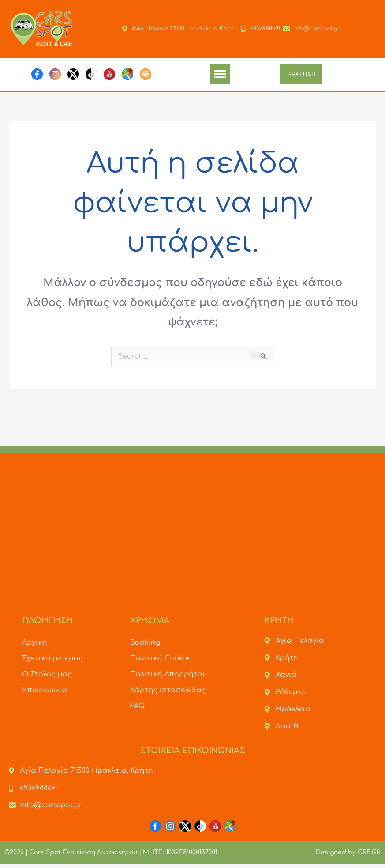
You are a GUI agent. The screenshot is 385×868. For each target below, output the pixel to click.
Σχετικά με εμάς (53, 658)
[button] (220, 74)
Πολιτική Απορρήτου (169, 674)
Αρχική (35, 642)
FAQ (138, 706)
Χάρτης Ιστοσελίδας (168, 690)
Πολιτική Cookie (160, 658)
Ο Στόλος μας (48, 674)
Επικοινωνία (45, 690)
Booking (145, 642)
